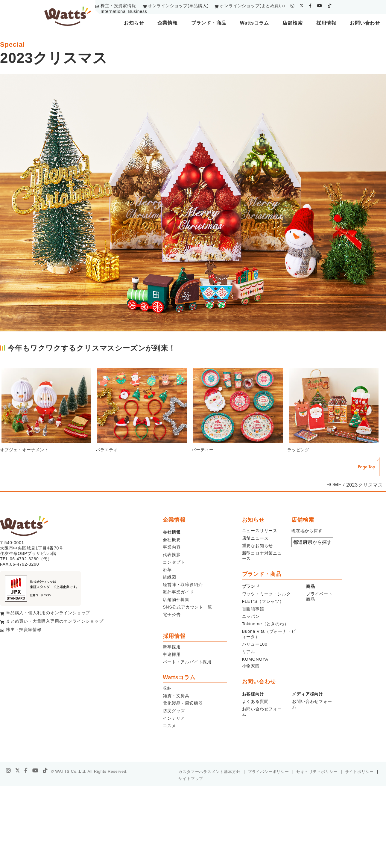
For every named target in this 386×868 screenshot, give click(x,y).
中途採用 (172, 654)
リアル (249, 652)
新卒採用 (172, 647)
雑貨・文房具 (176, 696)
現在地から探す (307, 531)
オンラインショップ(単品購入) (178, 6)
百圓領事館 (253, 609)
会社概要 (172, 540)
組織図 (169, 577)
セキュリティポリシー (317, 772)
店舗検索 (292, 23)
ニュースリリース (260, 531)
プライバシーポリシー (268, 772)
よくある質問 (255, 701)
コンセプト (174, 562)
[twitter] (302, 6)
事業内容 (172, 547)
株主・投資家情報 (118, 6)
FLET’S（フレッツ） (263, 601)
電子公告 (172, 615)
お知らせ (134, 23)
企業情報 (167, 23)
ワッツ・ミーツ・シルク (266, 594)
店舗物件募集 (176, 600)
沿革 (167, 570)
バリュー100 (255, 644)
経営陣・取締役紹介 (183, 585)
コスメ (169, 726)
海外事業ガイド (178, 592)
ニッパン (251, 616)
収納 (167, 688)
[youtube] (320, 6)
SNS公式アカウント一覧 (187, 607)
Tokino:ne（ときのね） (265, 624)
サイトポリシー (360, 772)
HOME (334, 485)
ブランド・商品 (209, 23)
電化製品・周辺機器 (183, 703)
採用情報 (326, 23)
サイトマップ (191, 779)
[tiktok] (330, 6)
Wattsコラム (254, 23)
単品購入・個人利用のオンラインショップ (48, 613)
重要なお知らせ (258, 546)
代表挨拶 (172, 555)
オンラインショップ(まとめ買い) (252, 6)
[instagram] (292, 6)
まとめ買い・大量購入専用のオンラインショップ (55, 621)
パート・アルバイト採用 (187, 662)
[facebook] (310, 6)
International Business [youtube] (124, 11)
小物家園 (251, 666)
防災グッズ (174, 711)
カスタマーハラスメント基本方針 (209, 772)
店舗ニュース (255, 538)
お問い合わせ (365, 23)
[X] (18, 771)
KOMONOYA (255, 659)
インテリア (174, 718)
